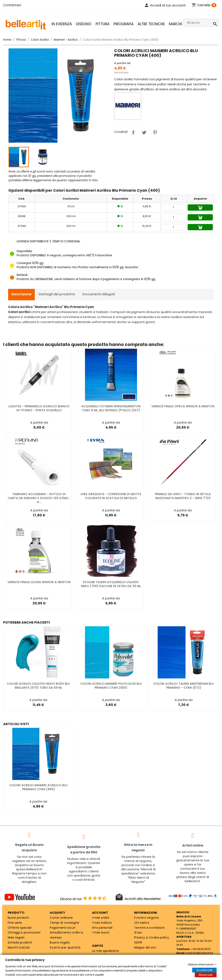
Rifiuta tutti (206, 975)
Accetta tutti (204, 970)
